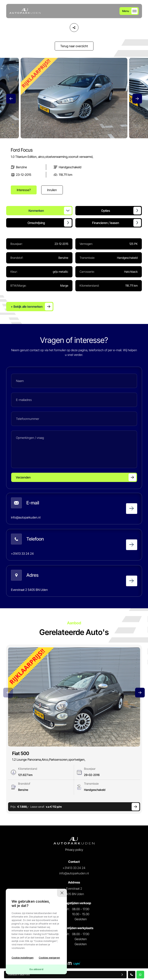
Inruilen (52, 190)
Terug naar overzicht (74, 46)
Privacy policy (74, 850)
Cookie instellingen (23, 958)
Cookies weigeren (49, 958)
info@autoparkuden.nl (74, 873)
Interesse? (24, 190)
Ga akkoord (36, 969)
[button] (137, 99)
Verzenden (23, 477)
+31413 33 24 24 (74, 868)
